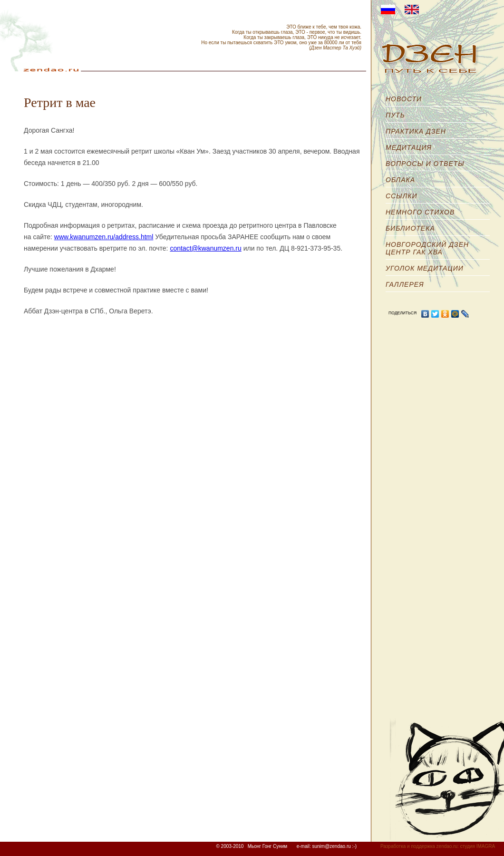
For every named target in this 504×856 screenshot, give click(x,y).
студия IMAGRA (478, 846)
